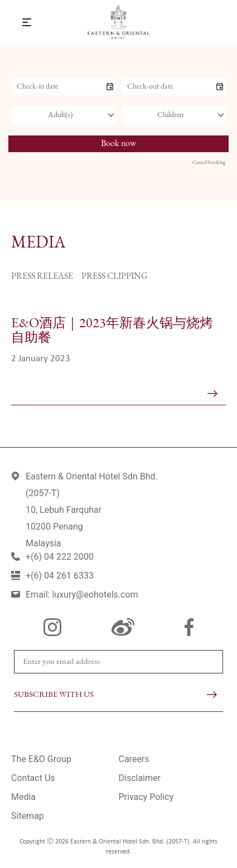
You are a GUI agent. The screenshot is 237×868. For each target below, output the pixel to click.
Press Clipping (115, 277)
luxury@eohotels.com (95, 595)
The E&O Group (41, 759)
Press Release (42, 277)
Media (23, 797)
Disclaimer (140, 778)
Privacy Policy (146, 797)
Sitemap (28, 816)
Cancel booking (209, 163)
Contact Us (33, 778)
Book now (118, 144)
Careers (134, 759)
